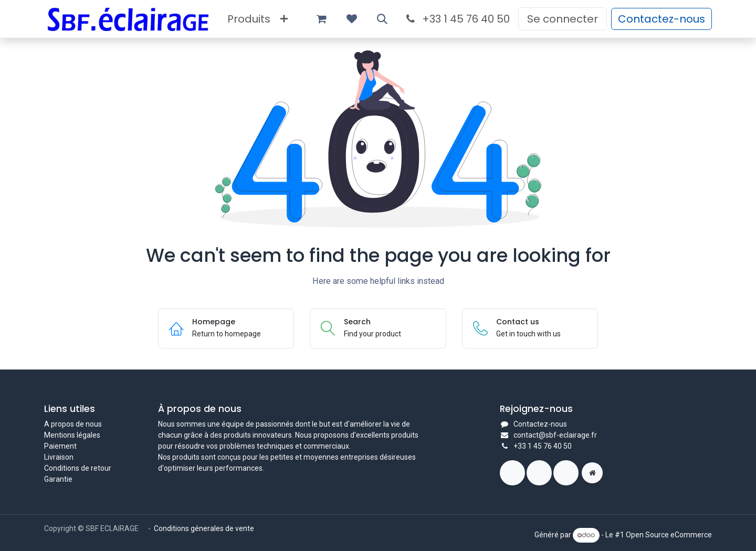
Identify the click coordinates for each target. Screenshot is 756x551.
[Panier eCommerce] (321, 19)
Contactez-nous (661, 19)
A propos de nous (73, 424)
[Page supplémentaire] (592, 473)
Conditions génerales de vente (205, 528)
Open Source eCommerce (669, 535)
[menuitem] (249, 19)
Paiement (60, 446)
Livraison (59, 457)
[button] (382, 19)
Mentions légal (68, 435)
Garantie (58, 479)
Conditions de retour (78, 468)
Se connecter (563, 19)
